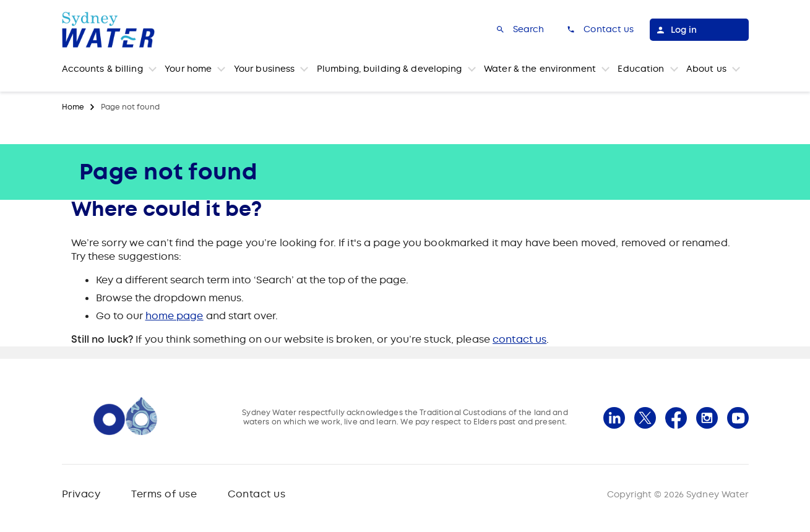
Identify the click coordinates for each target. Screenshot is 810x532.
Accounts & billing (102, 69)
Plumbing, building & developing (390, 69)
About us (706, 69)
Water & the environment (540, 69)
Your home (188, 69)
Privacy (81, 494)
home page (174, 316)
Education (641, 69)
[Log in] (699, 30)
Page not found (130, 107)
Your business (265, 69)
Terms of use (164, 494)
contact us (519, 339)
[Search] (519, 30)
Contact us (256, 494)
